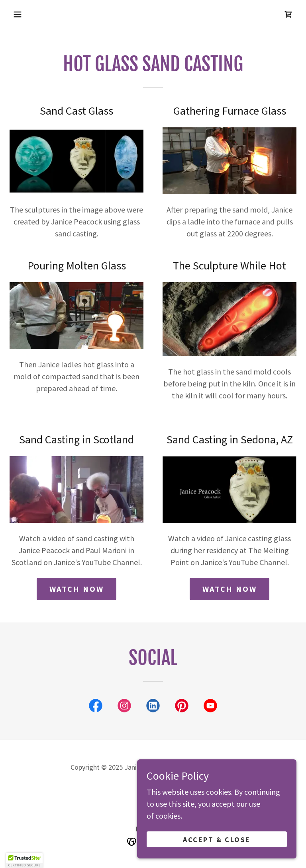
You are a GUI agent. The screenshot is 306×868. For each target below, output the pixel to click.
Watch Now (230, 589)
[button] (18, 14)
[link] (288, 14)
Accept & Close (217, 840)
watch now (77, 589)
